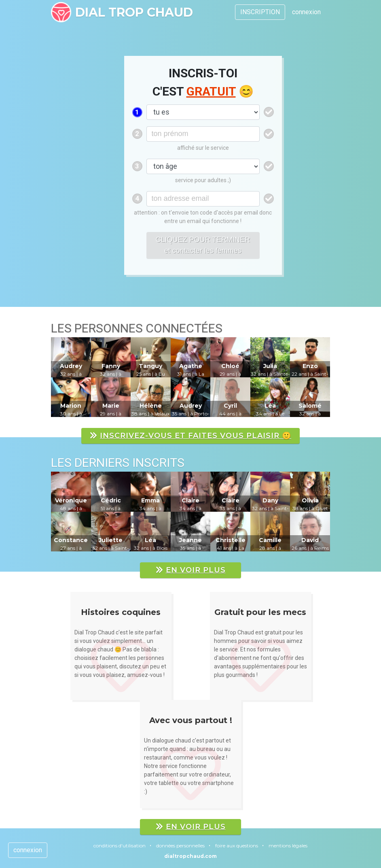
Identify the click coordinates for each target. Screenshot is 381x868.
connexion (306, 12)
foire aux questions (237, 846)
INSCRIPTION (260, 12)
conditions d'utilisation (120, 846)
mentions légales (288, 846)
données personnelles (180, 846)
